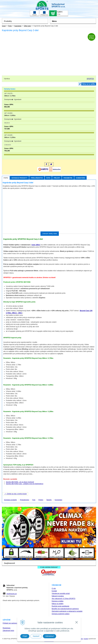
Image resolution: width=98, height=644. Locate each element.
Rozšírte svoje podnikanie (60, 606)
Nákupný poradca (58, 596)
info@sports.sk (12, 594)
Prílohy (57, 178)
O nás (54, 588)
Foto (48, 178)
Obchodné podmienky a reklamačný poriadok (67, 611)
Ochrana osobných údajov (61, 614)
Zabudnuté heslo (8, 631)
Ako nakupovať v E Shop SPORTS (63, 599)
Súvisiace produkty (19, 178)
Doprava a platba (57, 601)
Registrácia (7, 628)
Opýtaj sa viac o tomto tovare (15, 494)
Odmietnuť (50, 636)
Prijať (25, 636)
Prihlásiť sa (44, 13)
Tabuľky (49, 500)
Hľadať (34, 13)
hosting (86, 639)
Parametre (68, 178)
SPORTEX (90, 79)
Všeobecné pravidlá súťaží (61, 593)
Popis (6, 178)
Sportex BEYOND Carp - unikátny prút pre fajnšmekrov (25, 484)
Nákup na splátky (58, 604)
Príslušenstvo (37, 178)
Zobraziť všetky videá (50, 234)
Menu (54, 21)
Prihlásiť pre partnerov (10, 623)
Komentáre (80, 178)
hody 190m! (36, 245)
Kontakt (54, 591)
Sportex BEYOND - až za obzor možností (20, 482)
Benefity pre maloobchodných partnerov (65, 609)
